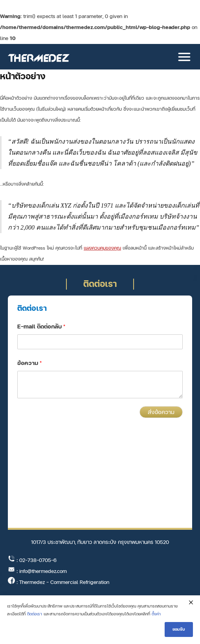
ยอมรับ (179, 629)
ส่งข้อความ (161, 412)
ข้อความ (29, 363)
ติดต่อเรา (35, 614)
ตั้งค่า (156, 614)
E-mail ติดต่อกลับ (41, 327)
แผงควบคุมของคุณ (102, 248)
